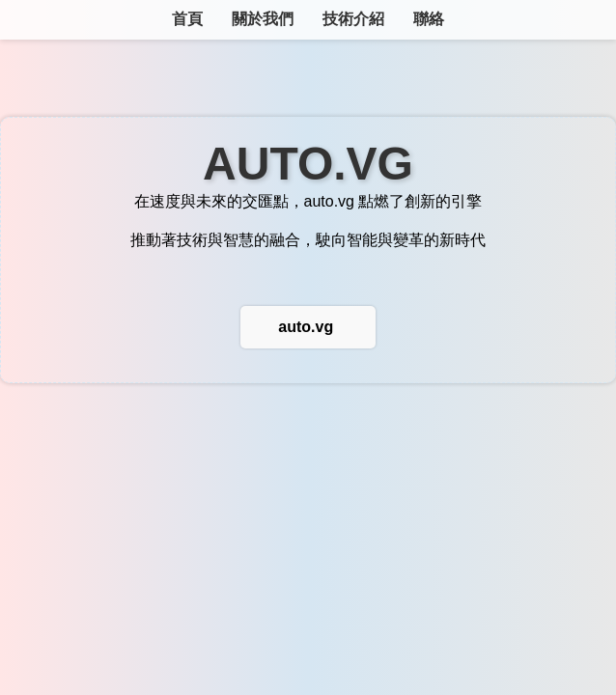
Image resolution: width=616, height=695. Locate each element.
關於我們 (263, 19)
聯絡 (429, 19)
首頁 (187, 19)
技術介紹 (353, 19)
